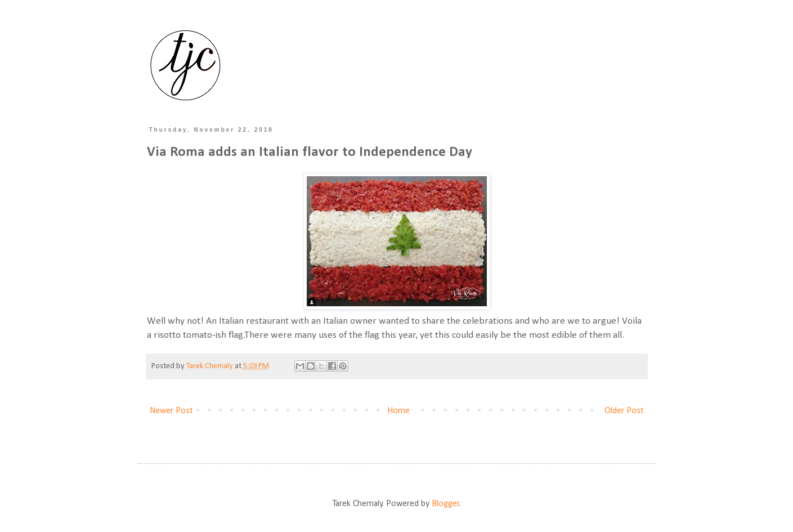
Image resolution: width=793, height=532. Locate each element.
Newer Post (171, 411)
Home (398, 411)
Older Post (624, 411)
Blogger (445, 504)
